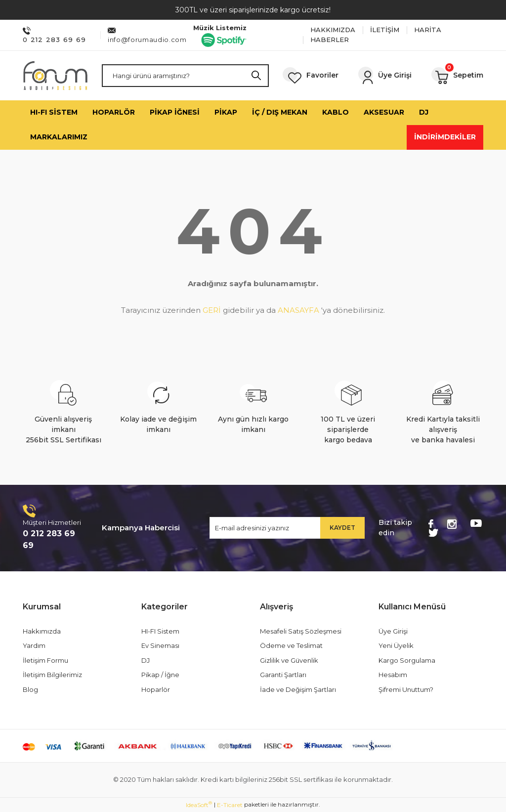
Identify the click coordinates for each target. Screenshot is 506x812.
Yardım (34, 645)
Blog (30, 689)
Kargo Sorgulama (407, 660)
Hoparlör (156, 689)
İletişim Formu (45, 660)
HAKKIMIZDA (333, 30)
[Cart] (457, 76)
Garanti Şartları (283, 675)
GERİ (212, 310)
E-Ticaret (230, 805)
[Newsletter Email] (287, 528)
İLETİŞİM (385, 30)
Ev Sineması (160, 645)
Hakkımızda (42, 631)
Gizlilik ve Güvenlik (289, 660)
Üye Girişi (393, 631)
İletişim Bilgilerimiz (52, 675)
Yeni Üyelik (396, 645)
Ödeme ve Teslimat (291, 645)
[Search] (185, 76)
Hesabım (393, 675)
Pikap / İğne (160, 675)
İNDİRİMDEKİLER (445, 137)
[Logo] (55, 76)
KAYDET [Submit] (342, 528)
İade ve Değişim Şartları (298, 689)
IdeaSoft (199, 805)
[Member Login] (385, 75)
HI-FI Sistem (160, 631)
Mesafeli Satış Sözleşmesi (301, 631)
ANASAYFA (298, 310)
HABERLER (330, 40)
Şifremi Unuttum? (406, 689)
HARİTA (428, 30)
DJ (146, 660)
